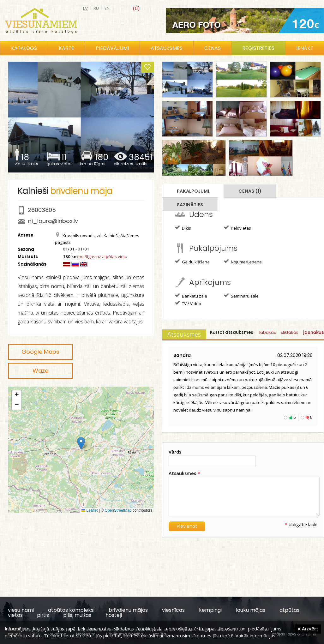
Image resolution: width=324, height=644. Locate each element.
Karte (66, 48)
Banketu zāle (191, 296)
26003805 (42, 210)
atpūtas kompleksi (71, 610)
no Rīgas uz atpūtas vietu (103, 256)
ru (96, 8)
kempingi (210, 610)
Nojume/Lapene (243, 262)
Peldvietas (237, 228)
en (107, 8)
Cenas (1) (250, 191)
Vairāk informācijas (255, 635)
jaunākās (314, 332)
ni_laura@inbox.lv (53, 221)
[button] (81, 443)
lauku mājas (251, 610)
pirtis (43, 615)
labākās (268, 332)
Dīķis (183, 228)
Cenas (213, 48)
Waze (40, 371)
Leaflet (90, 510)
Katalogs (24, 48)
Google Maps (40, 352)
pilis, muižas (77, 615)
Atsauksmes (167, 48)
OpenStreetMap (118, 510)
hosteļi (114, 615)
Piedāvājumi (112, 48)
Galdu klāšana (192, 262)
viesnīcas (173, 610)
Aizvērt (308, 629)
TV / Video (188, 303)
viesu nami (21, 610)
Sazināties (190, 205)
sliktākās (290, 332)
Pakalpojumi (193, 191)
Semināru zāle (241, 296)
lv (85, 8)
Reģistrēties (258, 48)
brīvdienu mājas (128, 610)
